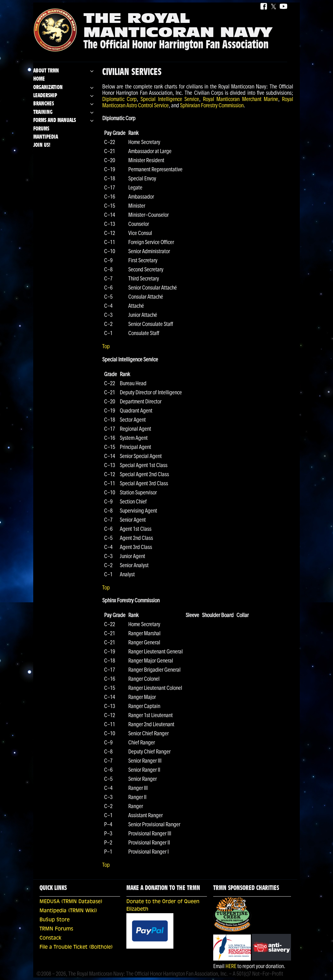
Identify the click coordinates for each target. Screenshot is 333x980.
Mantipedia (46, 137)
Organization (48, 88)
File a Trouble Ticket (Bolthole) (76, 947)
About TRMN (46, 71)
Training (43, 112)
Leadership (45, 96)
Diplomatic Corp (119, 99)
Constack (50, 938)
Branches (44, 104)
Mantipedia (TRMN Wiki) (68, 911)
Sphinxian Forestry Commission (212, 105)
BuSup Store (55, 920)
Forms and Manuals (55, 121)
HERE (231, 966)
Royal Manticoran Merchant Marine (240, 99)
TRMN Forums (56, 929)
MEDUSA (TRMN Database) (71, 902)
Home (39, 79)
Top (106, 346)
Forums (41, 129)
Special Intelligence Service (170, 99)
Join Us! (42, 145)
